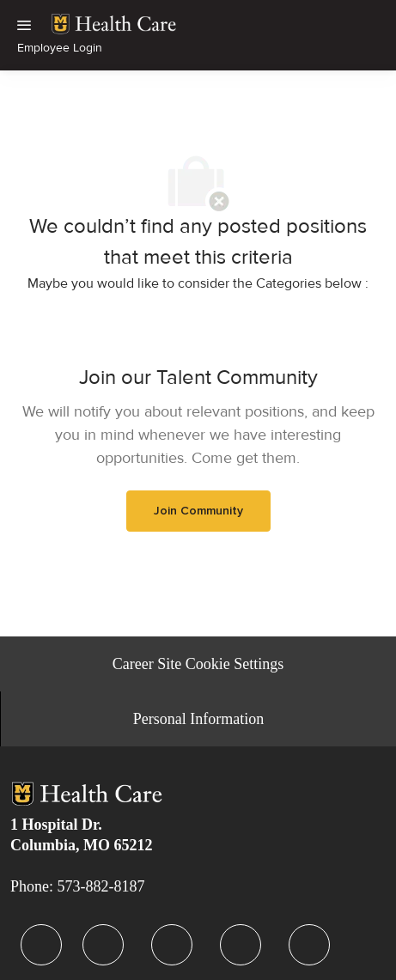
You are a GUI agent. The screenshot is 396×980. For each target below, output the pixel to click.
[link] (114, 24)
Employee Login (60, 48)
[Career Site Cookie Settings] (198, 664)
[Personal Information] (198, 719)
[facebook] (41, 945)
